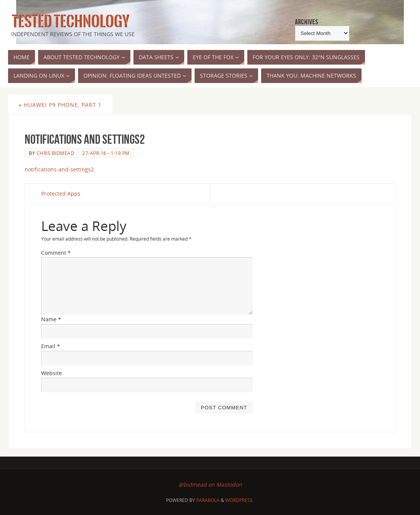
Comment (56, 253)
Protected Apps (61, 194)
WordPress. (240, 500)
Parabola (208, 500)
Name (51, 319)
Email (51, 346)
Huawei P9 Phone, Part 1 (60, 105)
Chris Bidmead (56, 153)
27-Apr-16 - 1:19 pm (106, 153)
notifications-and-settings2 (59, 169)
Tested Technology (69, 22)
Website (52, 373)
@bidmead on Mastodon (210, 484)
